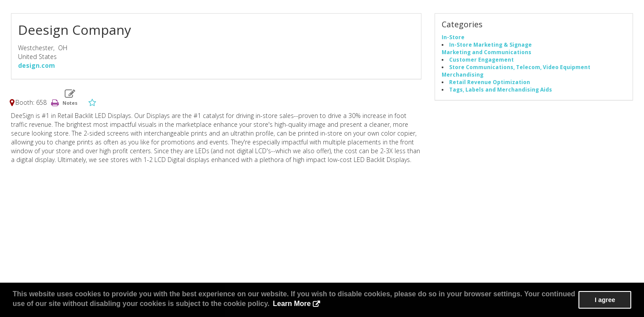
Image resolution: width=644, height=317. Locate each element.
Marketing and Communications (487, 52)
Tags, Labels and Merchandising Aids (501, 89)
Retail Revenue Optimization (490, 82)
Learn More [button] (292, 304)
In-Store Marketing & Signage (490, 44)
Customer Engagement (481, 59)
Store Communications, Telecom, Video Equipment (520, 67)
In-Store (453, 37)
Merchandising (463, 74)
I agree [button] (605, 300)
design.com (37, 65)
